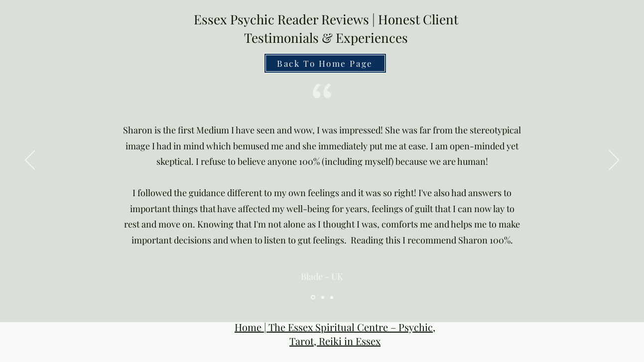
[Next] (614, 161)
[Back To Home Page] (325, 63)
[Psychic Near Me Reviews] (332, 297)
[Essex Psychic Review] (313, 298)
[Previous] (30, 161)
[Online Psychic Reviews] (323, 297)
